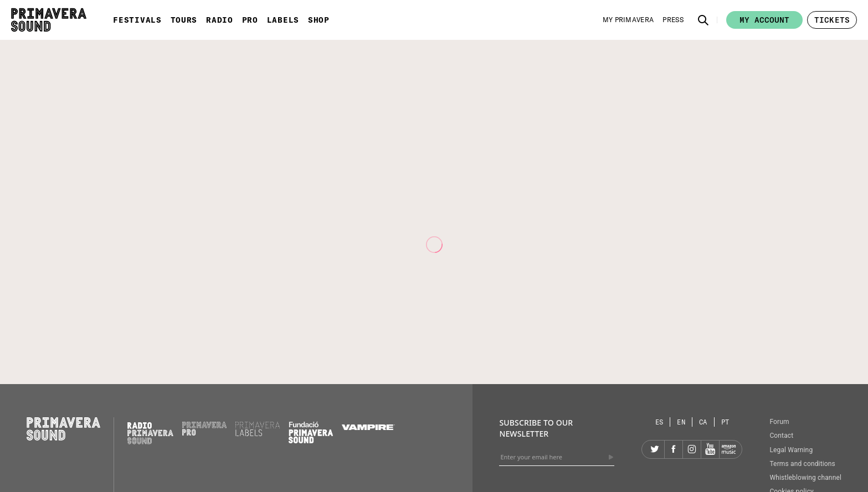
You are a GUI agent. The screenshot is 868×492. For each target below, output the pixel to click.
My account (764, 20)
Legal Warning (791, 450)
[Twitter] (655, 449)
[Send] (611, 457)
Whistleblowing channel (805, 478)
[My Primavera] (628, 20)
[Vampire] (368, 427)
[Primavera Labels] (258, 433)
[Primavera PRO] (204, 433)
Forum (779, 422)
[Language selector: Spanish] (660, 422)
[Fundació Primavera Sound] (311, 441)
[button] (703, 20)
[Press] (673, 20)
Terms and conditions (802, 464)
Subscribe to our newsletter (536, 428)
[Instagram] (692, 449)
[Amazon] (728, 449)
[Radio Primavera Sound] (150, 433)
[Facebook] (674, 449)
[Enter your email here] (557, 457)
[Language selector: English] (681, 422)
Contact (781, 436)
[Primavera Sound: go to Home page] (49, 20)
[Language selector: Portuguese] (725, 422)
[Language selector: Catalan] (703, 422)
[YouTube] (710, 449)
